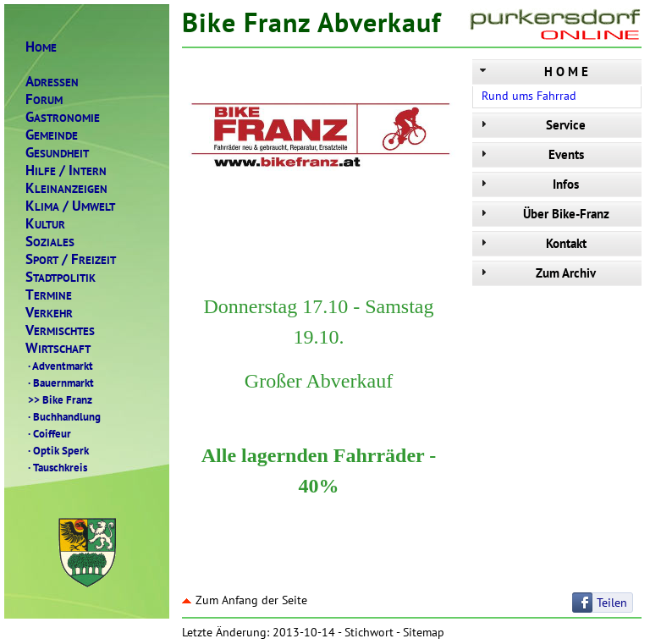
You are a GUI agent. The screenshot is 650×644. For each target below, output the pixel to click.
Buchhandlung (63, 416)
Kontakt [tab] (532, 243)
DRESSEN (52, 82)
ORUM (44, 99)
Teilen (612, 603)
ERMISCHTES (60, 330)
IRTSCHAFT (58, 348)
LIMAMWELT (70, 206)
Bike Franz (59, 399)
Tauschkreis (56, 467)
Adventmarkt (59, 366)
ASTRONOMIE (63, 117)
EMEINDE (52, 135)
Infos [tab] (528, 184)
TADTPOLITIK (61, 277)
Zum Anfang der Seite (245, 600)
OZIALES (50, 242)
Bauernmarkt (60, 383)
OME (41, 47)
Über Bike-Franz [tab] (543, 214)
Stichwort (369, 632)
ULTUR (45, 224)
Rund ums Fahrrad (529, 96)
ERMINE (49, 295)
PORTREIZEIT (71, 259)
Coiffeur (48, 433)
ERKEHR (49, 313)
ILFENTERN (66, 171)
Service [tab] (531, 125)
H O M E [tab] (532, 72)
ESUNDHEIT (57, 153)
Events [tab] (530, 154)
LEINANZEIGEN (66, 188)
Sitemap (424, 632)
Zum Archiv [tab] (536, 273)
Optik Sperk (57, 450)
